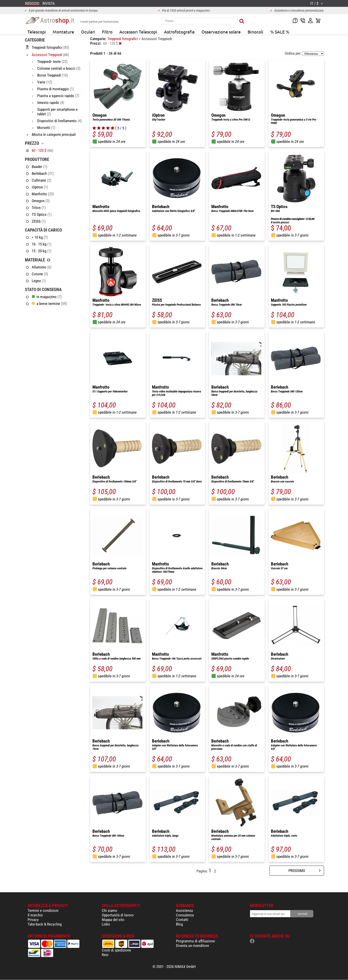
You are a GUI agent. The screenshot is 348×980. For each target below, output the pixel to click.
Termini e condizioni (43, 910)
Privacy (33, 920)
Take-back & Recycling (45, 924)
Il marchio (35, 915)
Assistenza (184, 910)
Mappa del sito (113, 920)
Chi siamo (110, 910)
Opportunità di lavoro (118, 915)
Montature (63, 32)
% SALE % (280, 32)
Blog (179, 924)
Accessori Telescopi (138, 32)
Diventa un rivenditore (192, 946)
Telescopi (37, 32)
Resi (105, 955)
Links (106, 924)
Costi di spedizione (116, 950)
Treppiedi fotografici (123, 39)
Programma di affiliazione (195, 941)
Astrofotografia (179, 32)
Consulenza (185, 915)
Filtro (107, 32)
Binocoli (255, 32)
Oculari (88, 32)
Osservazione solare (221, 32)
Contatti (182, 920)
